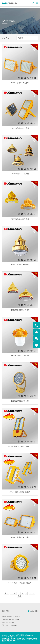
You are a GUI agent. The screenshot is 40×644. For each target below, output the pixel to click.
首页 (7, 593)
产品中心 (6, 38)
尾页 (20, 596)
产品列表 (20, 38)
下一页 (32, 593)
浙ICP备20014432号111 (14, 637)
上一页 (13, 593)
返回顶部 (33, 611)
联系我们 (5, 611)
